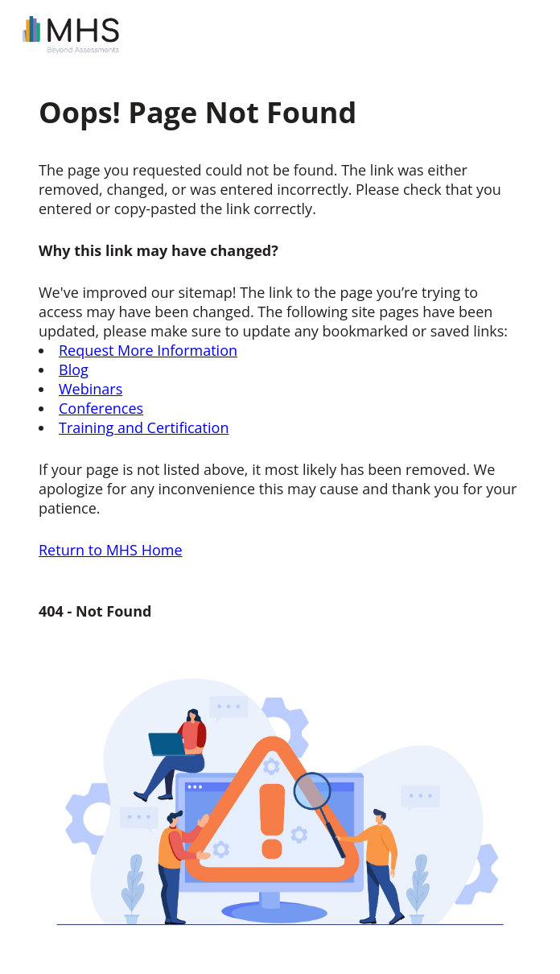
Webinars (91, 389)
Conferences (101, 408)
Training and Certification (144, 427)
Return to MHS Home (111, 550)
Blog (74, 369)
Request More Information (148, 350)
